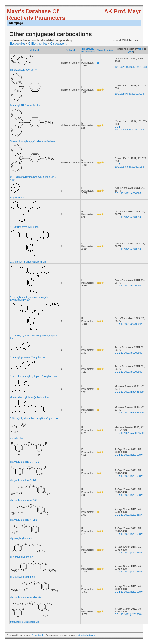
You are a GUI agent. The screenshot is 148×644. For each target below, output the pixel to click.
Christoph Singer (87, 635)
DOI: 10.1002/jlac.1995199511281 (131, 65)
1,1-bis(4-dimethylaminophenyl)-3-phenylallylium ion (29, 299)
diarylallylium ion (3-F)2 (23, 480)
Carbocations (59, 44)
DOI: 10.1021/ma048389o (129, 392)
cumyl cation (17, 438)
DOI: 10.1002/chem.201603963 (129, 92)
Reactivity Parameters (88, 50)
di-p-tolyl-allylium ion (22, 557)
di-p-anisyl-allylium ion (23, 577)
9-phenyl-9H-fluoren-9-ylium (26, 105)
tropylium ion (17, 198)
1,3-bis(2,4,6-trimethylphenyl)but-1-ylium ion (35, 418)
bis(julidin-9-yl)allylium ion (25, 622)
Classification (105, 50)
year (131, 52)
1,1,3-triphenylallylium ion (24, 227)
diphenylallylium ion (21, 538)
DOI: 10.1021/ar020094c (128, 193)
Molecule (35, 50)
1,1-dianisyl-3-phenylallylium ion (28, 262)
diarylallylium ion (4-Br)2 (24, 500)
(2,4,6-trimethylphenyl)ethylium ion (29, 397)
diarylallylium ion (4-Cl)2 (24, 520)
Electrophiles (17, 44)
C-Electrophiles (38, 44)
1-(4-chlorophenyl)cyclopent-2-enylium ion (34, 376)
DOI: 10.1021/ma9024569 (129, 433)
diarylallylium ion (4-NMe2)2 (26, 597)
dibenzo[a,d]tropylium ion (24, 70)
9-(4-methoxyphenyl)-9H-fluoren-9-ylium (32, 141)
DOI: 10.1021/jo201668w (129, 455)
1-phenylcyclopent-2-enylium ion (28, 357)
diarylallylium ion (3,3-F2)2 (25, 462)
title (141, 49)
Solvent (70, 50)
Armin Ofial (37, 635)
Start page (16, 23)
